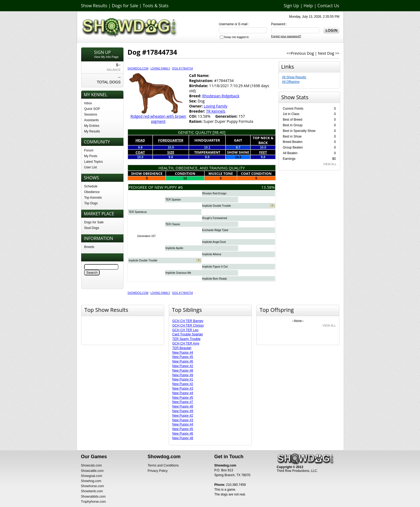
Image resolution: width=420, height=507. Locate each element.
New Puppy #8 (183, 371)
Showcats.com (91, 465)
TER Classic (173, 224)
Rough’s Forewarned (215, 218)
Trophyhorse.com (93, 502)
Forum (89, 150)
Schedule (91, 186)
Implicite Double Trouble (217, 206)
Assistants (91, 120)
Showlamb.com (92, 491)
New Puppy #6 (183, 361)
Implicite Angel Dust (214, 242)
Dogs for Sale (125, 6)
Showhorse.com (92, 486)
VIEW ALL (330, 164)
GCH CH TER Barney (188, 321)
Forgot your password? (286, 36)
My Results (92, 131)
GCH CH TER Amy (186, 343)
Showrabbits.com (93, 497)
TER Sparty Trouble (186, 339)
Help (308, 6)
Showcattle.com (92, 471)
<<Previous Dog (300, 53)
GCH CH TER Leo (185, 330)
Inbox (88, 103)
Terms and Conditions (163, 465)
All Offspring (291, 82)
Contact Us (328, 6)
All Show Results (294, 77)
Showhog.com (91, 481)
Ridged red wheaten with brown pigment (158, 119)
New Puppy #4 (183, 353)
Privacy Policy (158, 471)
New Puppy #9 (183, 375)
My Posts (91, 156)
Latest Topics (93, 162)
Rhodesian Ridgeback (221, 96)
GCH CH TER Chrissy (188, 325)
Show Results (94, 6)
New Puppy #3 (183, 388)
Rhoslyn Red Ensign (214, 193)
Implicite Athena (212, 254)
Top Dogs (91, 203)
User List (90, 167)
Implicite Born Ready (215, 279)
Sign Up (291, 6)
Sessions (91, 114)
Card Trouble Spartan (188, 334)
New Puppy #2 (183, 366)
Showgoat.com (91, 476)
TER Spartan (173, 200)
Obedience (92, 192)
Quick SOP (92, 109)
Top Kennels (93, 198)
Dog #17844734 (183, 68)
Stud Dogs (92, 228)
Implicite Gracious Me (178, 273)
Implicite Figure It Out (215, 267)
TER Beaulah (182, 348)
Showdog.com (138, 68)
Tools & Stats (156, 6)
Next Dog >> (329, 53)
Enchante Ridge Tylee (215, 230)
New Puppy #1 (183, 379)
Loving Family (160, 68)
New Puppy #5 (183, 357)
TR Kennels (216, 111)
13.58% (268, 187)
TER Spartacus (138, 212)
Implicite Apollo (174, 248)
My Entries (92, 126)
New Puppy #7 (183, 402)
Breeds (89, 247)
